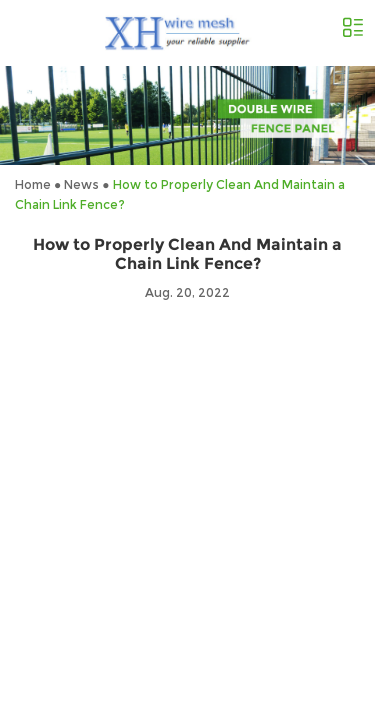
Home (33, 184)
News (81, 184)
